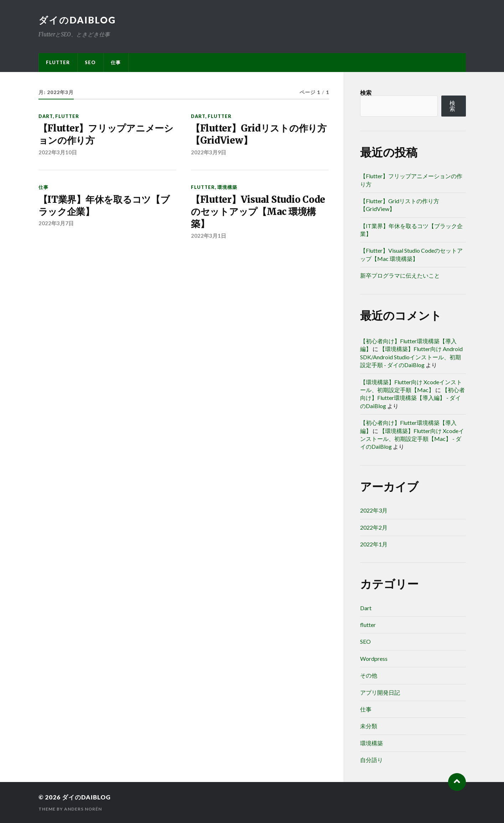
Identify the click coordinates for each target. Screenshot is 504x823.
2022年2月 (374, 527)
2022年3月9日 (209, 152)
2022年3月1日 (209, 236)
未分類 (369, 726)
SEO (90, 62)
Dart (46, 116)
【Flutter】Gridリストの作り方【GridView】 (259, 134)
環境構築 (227, 187)
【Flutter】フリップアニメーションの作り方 (106, 134)
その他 (369, 675)
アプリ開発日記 (380, 692)
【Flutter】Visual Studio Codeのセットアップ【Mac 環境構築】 (258, 212)
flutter (58, 62)
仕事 (116, 62)
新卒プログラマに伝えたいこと (400, 275)
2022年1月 (374, 544)
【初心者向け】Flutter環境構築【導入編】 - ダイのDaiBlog (412, 398)
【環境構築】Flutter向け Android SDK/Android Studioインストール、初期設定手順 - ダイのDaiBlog (411, 357)
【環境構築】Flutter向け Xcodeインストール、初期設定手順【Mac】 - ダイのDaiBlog (412, 439)
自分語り (371, 760)
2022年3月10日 (58, 152)
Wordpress (374, 659)
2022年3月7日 (56, 223)
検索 (366, 92)
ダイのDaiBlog (77, 20)
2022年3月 (374, 510)
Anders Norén (83, 809)
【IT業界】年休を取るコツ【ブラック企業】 (104, 206)
